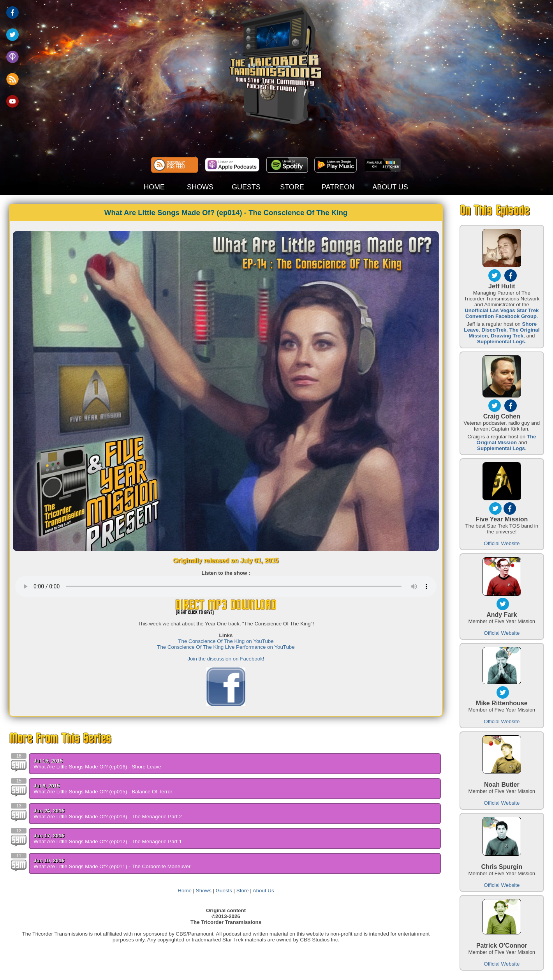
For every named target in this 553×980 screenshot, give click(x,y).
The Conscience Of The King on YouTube (226, 641)
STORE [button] (292, 187)
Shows (204, 891)
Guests (224, 891)
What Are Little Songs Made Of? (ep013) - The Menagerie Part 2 (108, 817)
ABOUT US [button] (390, 187)
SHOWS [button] (200, 187)
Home (185, 891)
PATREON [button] (338, 187)
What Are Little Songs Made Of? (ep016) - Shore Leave (97, 767)
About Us (263, 891)
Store (243, 891)
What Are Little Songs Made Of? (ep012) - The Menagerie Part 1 (108, 841)
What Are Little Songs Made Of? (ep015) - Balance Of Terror (103, 792)
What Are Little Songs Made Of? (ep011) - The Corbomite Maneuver (112, 866)
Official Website (502, 543)
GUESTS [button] (246, 187)
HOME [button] (154, 187)
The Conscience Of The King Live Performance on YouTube (226, 647)
